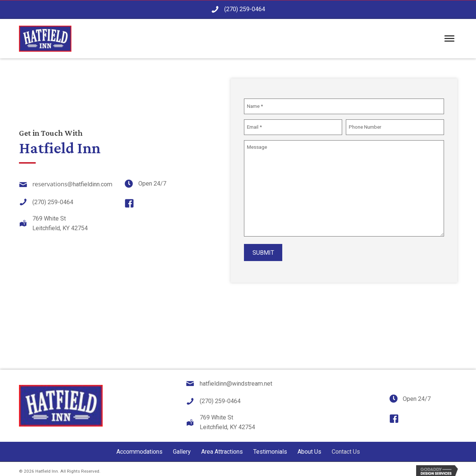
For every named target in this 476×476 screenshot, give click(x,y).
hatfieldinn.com (93, 182)
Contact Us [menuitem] (346, 447)
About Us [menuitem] (309, 447)
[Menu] (449, 39)
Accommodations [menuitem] (139, 447)
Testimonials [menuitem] (270, 447)
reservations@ (53, 182)
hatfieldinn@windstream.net (236, 379)
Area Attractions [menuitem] (222, 447)
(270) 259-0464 (245, 9)
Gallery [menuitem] (182, 447)
